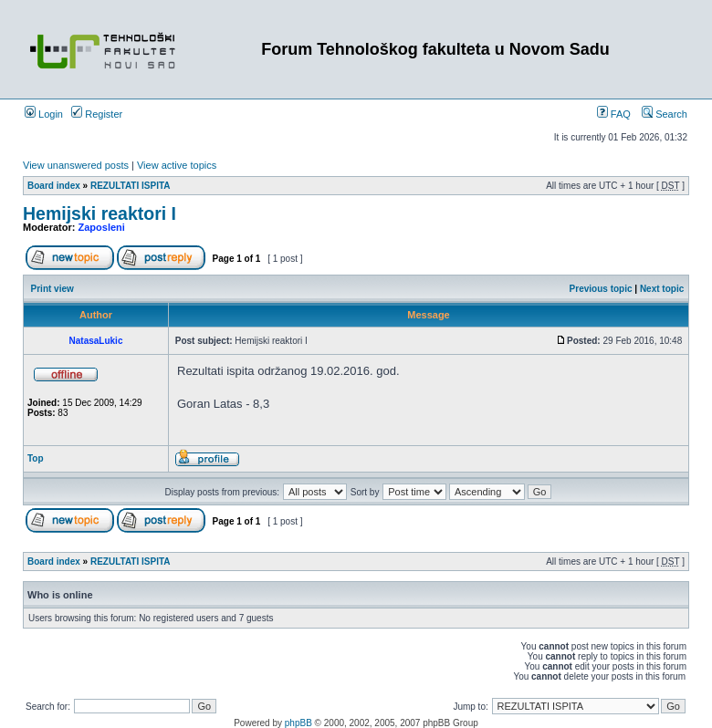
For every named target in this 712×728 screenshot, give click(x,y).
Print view (52, 289)
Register (97, 114)
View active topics (177, 165)
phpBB (298, 723)
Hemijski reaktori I (99, 213)
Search (665, 114)
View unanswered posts (76, 165)
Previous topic (601, 289)
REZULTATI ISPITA (131, 186)
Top (36, 458)
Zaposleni (102, 227)
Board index (54, 186)
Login (44, 114)
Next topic (662, 289)
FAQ (614, 114)
